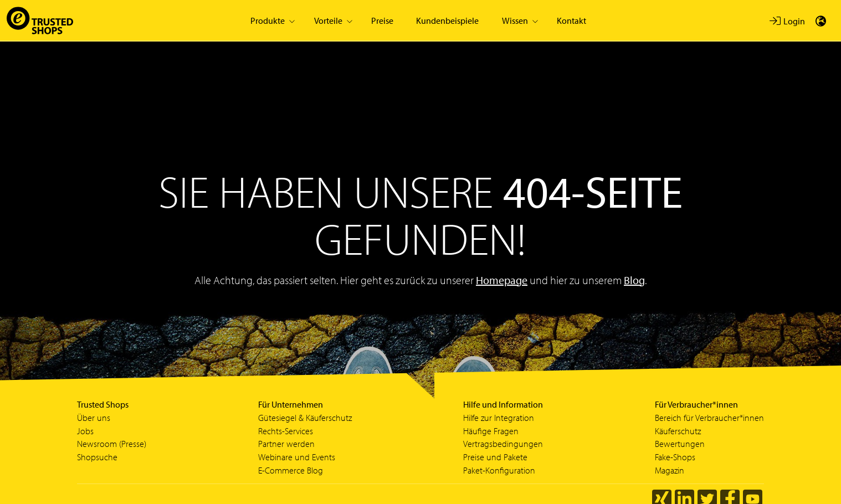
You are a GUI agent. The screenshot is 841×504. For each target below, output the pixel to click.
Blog (634, 280)
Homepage (502, 280)
